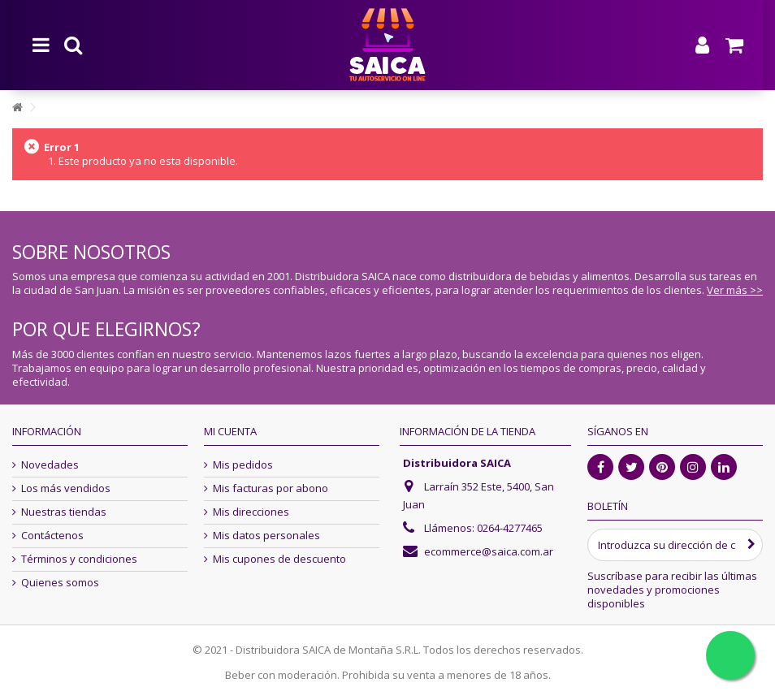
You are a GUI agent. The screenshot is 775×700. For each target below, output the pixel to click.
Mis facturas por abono (271, 488)
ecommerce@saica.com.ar (489, 551)
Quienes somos (60, 583)
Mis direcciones (251, 512)
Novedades (50, 465)
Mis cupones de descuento (279, 559)
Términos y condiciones (79, 559)
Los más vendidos (66, 488)
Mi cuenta (230, 431)
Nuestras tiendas (64, 512)
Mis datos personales (266, 536)
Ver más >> (735, 290)
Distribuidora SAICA (457, 463)
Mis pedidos (243, 465)
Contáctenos (52, 536)
